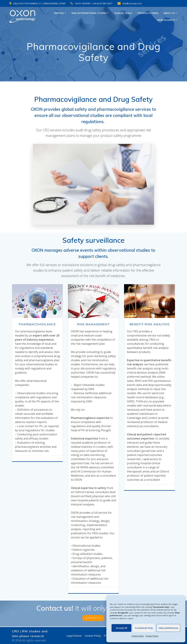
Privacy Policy (152, 636)
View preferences (168, 628)
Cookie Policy (138, 636)
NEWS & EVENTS (166, 20)
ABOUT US (169, 13)
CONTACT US (93, 618)
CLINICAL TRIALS (123, 13)
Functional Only (144, 628)
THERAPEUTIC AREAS (148, 13)
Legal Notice (74, 636)
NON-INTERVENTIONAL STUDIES (89, 13)
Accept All (121, 628)
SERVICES (59, 13)
